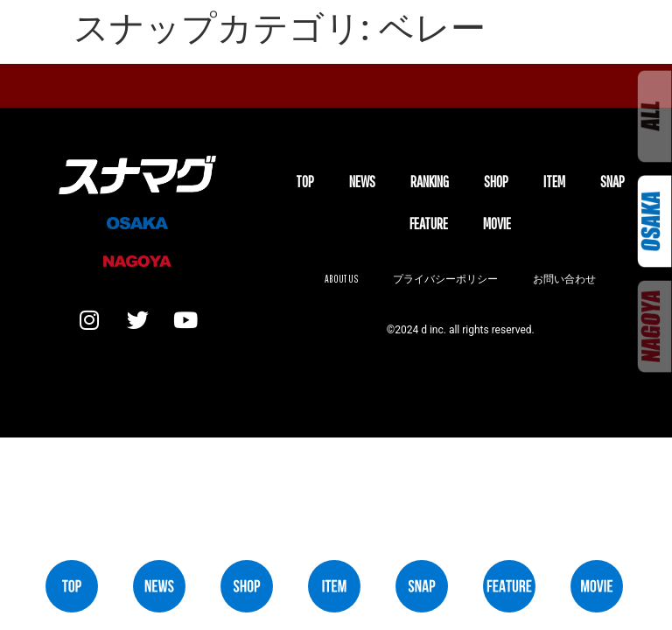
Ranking (430, 182)
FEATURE (429, 224)
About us (341, 279)
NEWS (362, 182)
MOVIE (497, 224)
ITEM (554, 182)
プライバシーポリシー (445, 279)
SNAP (612, 182)
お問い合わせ (564, 279)
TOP (305, 182)
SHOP (496, 182)
